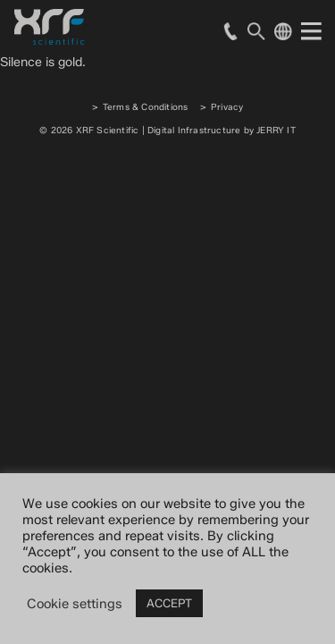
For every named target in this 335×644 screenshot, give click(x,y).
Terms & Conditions (146, 107)
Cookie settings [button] (75, 604)
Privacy (227, 107)
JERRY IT (276, 130)
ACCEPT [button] (169, 603)
